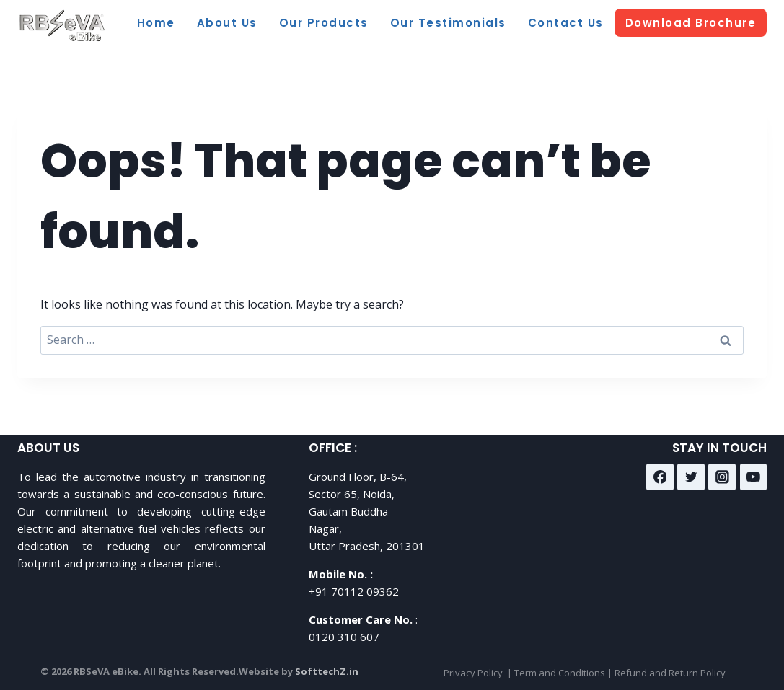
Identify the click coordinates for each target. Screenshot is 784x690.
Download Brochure (691, 23)
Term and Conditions (560, 673)
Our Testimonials (448, 23)
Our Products (324, 23)
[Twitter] (691, 477)
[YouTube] (754, 477)
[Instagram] (722, 477)
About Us (227, 23)
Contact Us (566, 23)
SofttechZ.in (327, 671)
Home (156, 23)
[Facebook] (660, 477)
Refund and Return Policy (670, 673)
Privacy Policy (473, 673)
